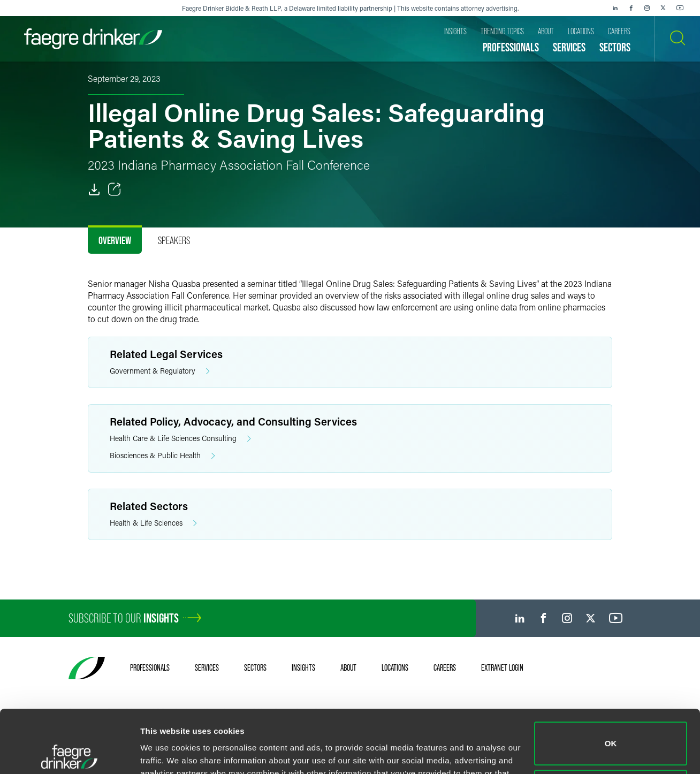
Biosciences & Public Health (162, 456)
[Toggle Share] (115, 189)
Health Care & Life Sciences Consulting (180, 439)
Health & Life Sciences (153, 523)
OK (611, 681)
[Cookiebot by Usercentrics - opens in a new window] (69, 753)
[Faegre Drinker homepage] (93, 39)
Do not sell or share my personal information (611, 728)
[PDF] (94, 189)
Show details (165, 753)
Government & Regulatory (160, 371)
